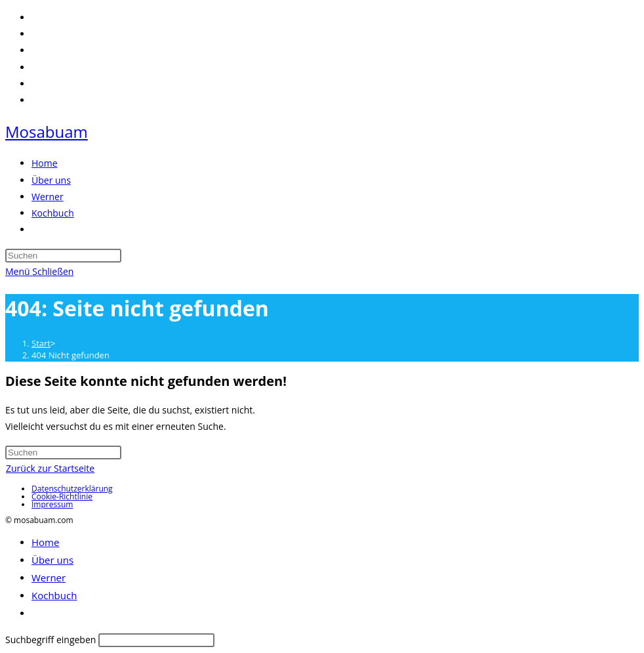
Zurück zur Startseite (50, 468)
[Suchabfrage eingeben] (63, 256)
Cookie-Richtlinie (62, 496)
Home (45, 542)
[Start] (41, 343)
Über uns (52, 560)
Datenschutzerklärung (72, 489)
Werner (49, 578)
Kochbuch (54, 595)
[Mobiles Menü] (39, 271)
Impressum (52, 504)
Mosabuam (47, 132)
